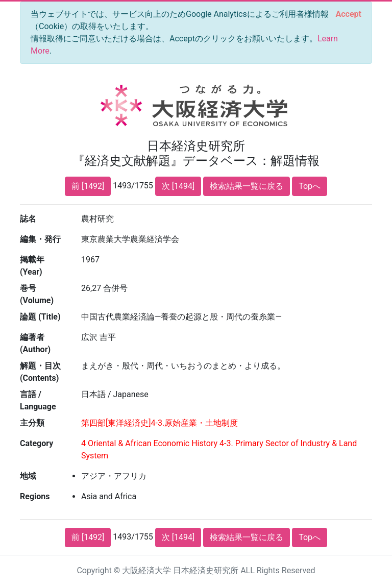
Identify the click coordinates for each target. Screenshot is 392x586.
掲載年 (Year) (32, 266)
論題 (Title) (40, 317)
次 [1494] (178, 186)
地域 (28, 476)
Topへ (310, 186)
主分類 (32, 423)
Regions (35, 496)
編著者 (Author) (35, 343)
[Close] (349, 14)
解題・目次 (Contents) (40, 372)
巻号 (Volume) (37, 294)
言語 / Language (38, 400)
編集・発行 (40, 239)
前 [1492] (88, 186)
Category (36, 443)
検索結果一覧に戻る (247, 186)
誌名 (28, 219)
